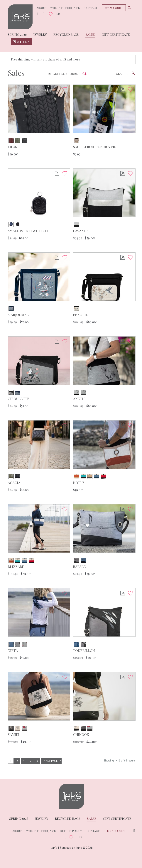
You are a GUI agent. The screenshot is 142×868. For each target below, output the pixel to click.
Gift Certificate (116, 34)
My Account (114, 8)
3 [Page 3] (24, 761)
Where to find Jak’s (65, 8)
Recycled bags (66, 34)
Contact (91, 8)
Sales (90, 34)
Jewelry (40, 34)
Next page (51, 761)
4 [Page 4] (31, 761)
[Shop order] (66, 74)
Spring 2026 (17, 34)
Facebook (43, 14)
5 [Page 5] (37, 761)
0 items (21, 41)
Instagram (37, 14)
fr (58, 14)
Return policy (71, 831)
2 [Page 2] (17, 761)
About (41, 8)
